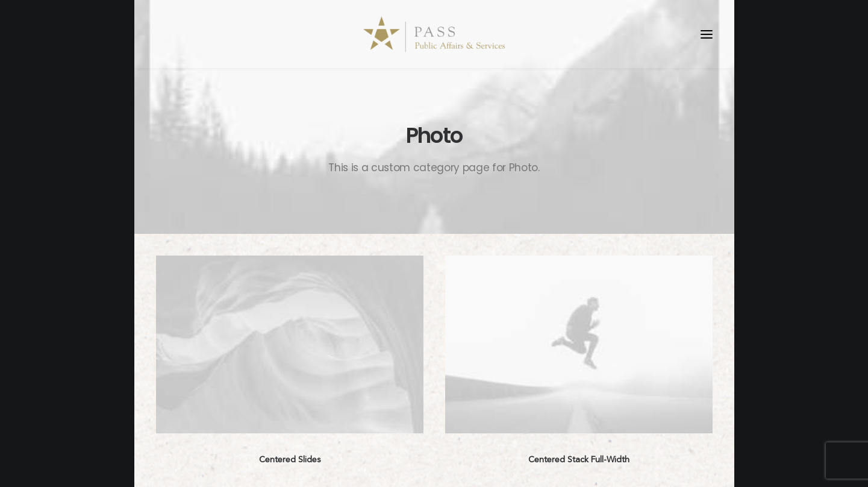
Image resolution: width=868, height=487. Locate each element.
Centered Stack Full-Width (579, 460)
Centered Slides (290, 460)
